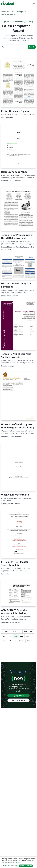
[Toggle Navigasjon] (34, 3)
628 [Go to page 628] (27, 636)
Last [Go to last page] (30, 641)
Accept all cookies (26, 866)
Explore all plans (19, 700)
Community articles (8, 15)
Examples (21, 12)
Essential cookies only (10, 866)
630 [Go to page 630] (10, 641)
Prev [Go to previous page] (14, 632)
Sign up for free (19, 696)
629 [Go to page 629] (4, 641)
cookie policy (17, 863)
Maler (13, 12)
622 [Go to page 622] (25, 632)
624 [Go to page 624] (4, 636)
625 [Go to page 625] (10, 636)
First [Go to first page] (6, 632)
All (8, 12)
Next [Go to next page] (21, 641)
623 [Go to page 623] (31, 632)
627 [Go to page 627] (22, 636)
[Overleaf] (8, 3)
